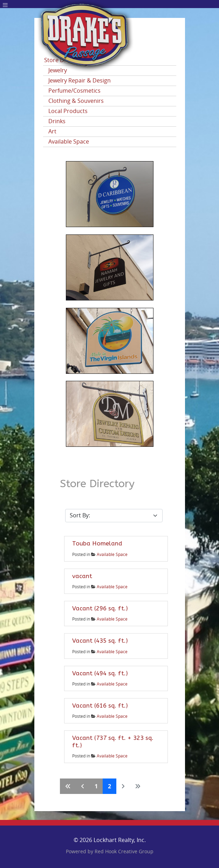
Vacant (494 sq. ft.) (100, 673)
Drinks (57, 121)
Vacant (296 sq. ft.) (100, 608)
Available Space (69, 142)
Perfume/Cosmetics (74, 91)
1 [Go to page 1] (96, 786)
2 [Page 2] (109, 786)
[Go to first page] (68, 786)
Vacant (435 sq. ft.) (100, 641)
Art (52, 131)
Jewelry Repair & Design (80, 81)
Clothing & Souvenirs (76, 101)
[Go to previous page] (83, 786)
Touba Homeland (97, 543)
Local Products (68, 111)
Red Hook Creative (124, 852)
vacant (82, 576)
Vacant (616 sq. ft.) (100, 705)
